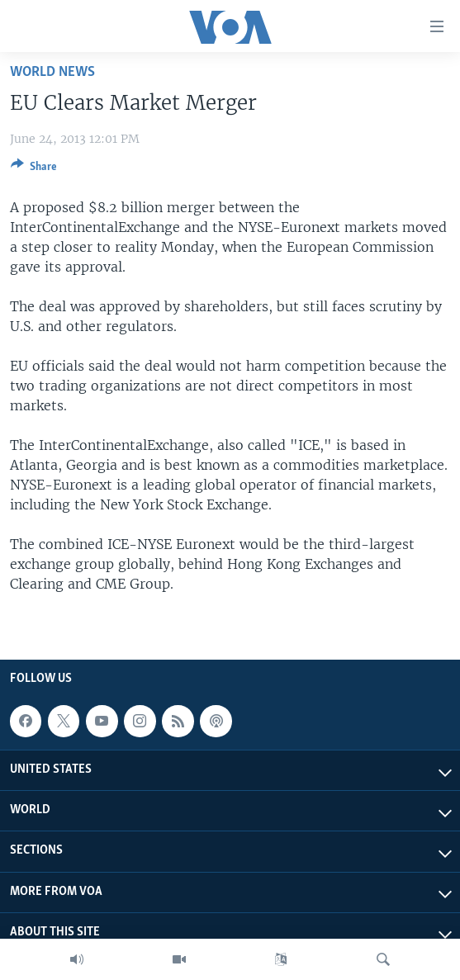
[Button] (34, 169)
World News (52, 72)
